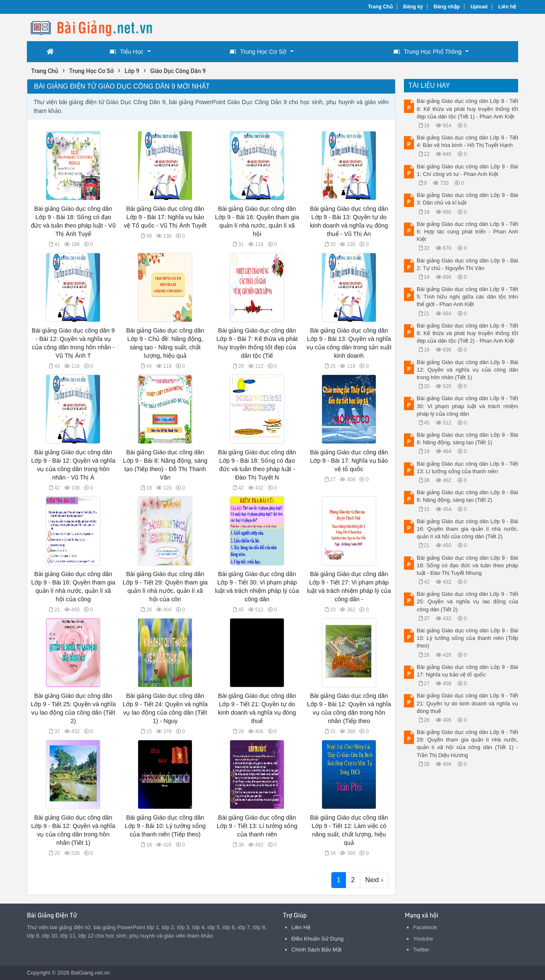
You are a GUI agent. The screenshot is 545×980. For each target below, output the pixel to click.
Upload (479, 7)
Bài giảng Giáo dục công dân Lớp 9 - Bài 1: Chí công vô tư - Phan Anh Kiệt (468, 170)
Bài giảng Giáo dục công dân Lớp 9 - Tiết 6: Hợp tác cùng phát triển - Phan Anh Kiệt (468, 232)
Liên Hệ (301, 927)
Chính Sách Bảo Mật (317, 950)
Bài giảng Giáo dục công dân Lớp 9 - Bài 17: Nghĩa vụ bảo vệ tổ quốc (349, 461)
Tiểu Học (127, 52)
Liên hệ (507, 7)
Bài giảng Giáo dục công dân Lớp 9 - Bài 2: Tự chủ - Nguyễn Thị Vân (468, 264)
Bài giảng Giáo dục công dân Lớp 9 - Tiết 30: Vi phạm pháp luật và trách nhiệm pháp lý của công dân (468, 406)
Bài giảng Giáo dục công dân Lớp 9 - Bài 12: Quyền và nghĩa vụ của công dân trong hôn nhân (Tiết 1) (468, 370)
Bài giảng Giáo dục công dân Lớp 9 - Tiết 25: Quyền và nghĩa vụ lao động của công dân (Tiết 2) (468, 601)
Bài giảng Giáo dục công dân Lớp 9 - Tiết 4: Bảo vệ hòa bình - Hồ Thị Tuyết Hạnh (468, 141)
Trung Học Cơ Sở (258, 52)
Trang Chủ (380, 7)
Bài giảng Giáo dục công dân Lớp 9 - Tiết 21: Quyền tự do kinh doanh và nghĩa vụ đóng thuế (468, 703)
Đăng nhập (447, 7)
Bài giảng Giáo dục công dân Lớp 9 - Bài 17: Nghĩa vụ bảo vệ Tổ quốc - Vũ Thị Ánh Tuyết (165, 217)
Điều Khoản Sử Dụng (317, 939)
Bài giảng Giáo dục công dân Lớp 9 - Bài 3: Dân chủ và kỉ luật (468, 199)
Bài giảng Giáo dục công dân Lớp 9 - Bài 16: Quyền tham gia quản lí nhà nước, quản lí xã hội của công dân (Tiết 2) (468, 529)
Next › (374, 880)
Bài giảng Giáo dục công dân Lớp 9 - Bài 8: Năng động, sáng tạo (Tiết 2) (468, 496)
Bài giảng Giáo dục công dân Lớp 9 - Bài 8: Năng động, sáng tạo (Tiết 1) (468, 439)
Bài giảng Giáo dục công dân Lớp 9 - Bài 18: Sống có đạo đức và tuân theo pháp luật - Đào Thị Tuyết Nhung (468, 565)
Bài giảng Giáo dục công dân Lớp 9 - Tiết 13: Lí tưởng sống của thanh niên (257, 826)
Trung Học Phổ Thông (427, 52)
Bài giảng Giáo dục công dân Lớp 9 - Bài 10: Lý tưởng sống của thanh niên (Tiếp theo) (165, 826)
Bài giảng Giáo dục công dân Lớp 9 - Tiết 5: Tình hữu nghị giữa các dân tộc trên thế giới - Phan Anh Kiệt (468, 297)
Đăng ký (413, 7)
